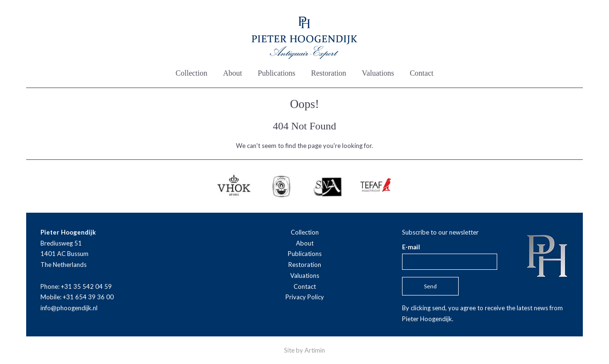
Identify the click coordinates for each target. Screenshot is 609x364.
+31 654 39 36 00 (88, 297)
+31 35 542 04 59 (86, 286)
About (233, 73)
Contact (422, 73)
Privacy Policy (305, 297)
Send (430, 286)
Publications (277, 73)
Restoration (329, 73)
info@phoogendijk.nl (69, 308)
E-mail (411, 247)
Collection (192, 73)
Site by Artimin (304, 350)
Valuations (378, 73)
